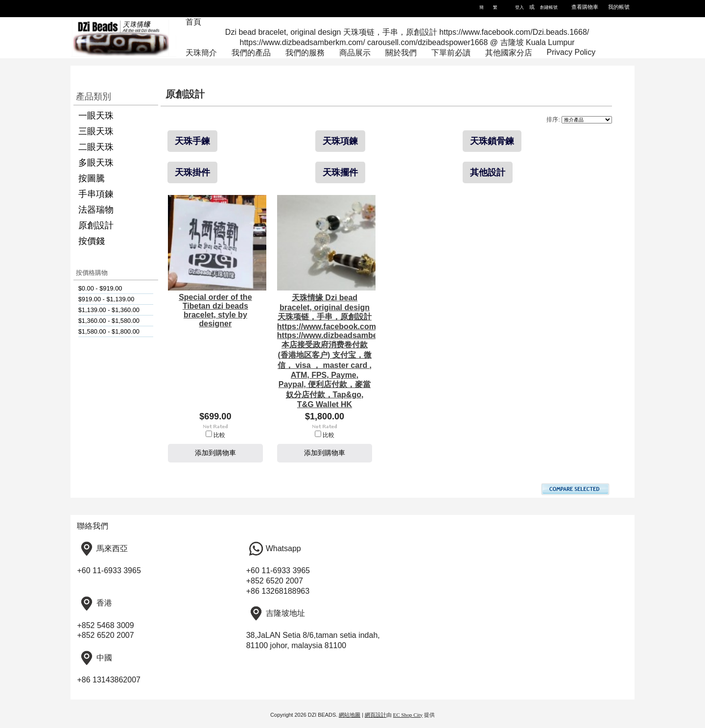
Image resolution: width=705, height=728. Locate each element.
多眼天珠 (96, 163)
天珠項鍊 (340, 141)
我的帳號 (619, 7)
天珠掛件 (192, 172)
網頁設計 (376, 715)
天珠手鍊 (192, 141)
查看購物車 (585, 7)
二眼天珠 (96, 147)
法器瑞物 (96, 210)
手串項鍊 (96, 194)
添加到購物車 (215, 453)
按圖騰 (92, 178)
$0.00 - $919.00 (100, 288)
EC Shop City (408, 715)
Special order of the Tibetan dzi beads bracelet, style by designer (215, 310)
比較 (219, 435)
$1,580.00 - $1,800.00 (109, 331)
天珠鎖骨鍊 (492, 141)
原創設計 (96, 225)
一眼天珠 (96, 116)
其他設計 (488, 172)
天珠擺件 (340, 172)
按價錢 (92, 241)
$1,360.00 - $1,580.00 (109, 321)
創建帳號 (549, 7)
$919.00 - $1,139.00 (106, 299)
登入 (519, 7)
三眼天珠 (96, 131)
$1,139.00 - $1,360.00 (109, 310)
